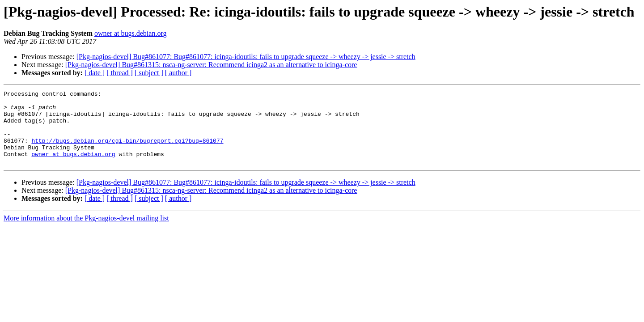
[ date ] (95, 73)
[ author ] (178, 73)
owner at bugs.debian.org (130, 33)
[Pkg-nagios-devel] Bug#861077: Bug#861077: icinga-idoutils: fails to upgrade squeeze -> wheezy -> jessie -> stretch (246, 57)
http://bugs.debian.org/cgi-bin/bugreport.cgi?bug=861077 (127, 151)
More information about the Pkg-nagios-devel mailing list (86, 233)
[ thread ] (120, 73)
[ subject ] (149, 73)
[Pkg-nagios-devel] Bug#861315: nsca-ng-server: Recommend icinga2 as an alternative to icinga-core (211, 65)
